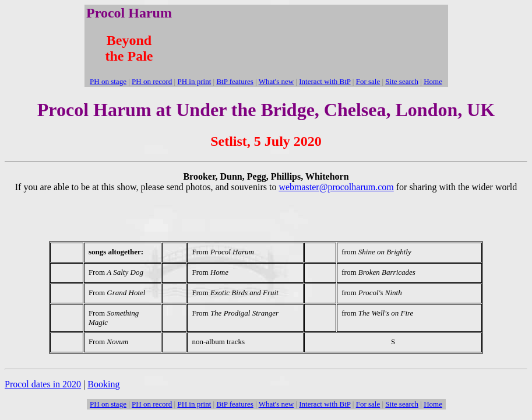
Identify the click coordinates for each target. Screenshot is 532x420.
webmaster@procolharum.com (336, 187)
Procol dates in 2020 (43, 384)
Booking (103, 384)
